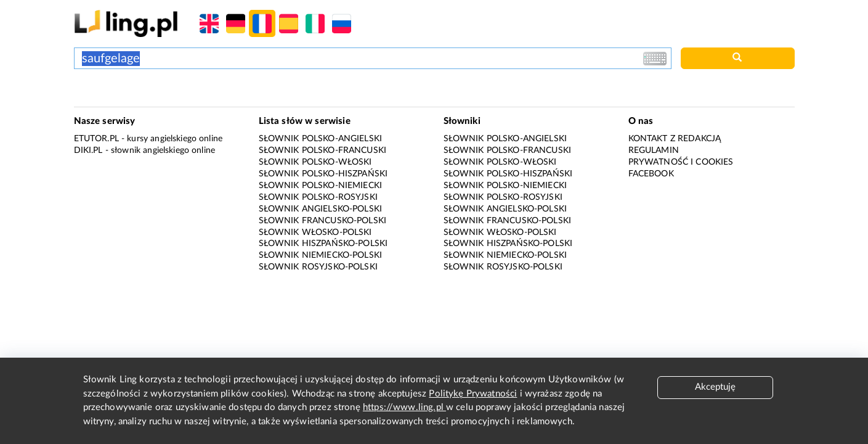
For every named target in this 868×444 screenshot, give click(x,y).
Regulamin (654, 150)
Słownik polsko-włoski (315, 162)
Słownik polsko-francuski (323, 150)
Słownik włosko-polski (315, 232)
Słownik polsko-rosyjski (318, 197)
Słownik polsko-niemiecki (321, 186)
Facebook (651, 174)
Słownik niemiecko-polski (321, 255)
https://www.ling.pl (404, 407)
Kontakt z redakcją (675, 139)
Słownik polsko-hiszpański (323, 174)
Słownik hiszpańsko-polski (323, 244)
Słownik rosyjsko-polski (318, 267)
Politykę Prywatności (473, 394)
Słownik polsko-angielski (321, 139)
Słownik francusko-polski (323, 221)
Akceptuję (715, 387)
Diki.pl (88, 150)
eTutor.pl (96, 139)
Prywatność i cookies (681, 162)
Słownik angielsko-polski (321, 209)
